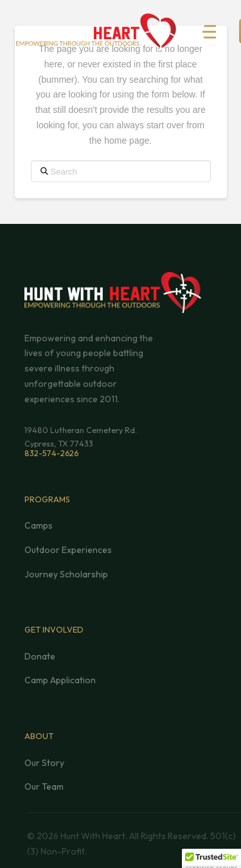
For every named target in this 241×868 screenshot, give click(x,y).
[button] (216, 32)
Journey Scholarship (66, 574)
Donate (40, 656)
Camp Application (60, 680)
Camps (39, 525)
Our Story (44, 763)
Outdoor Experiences (68, 550)
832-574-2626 (51, 453)
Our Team (44, 787)
